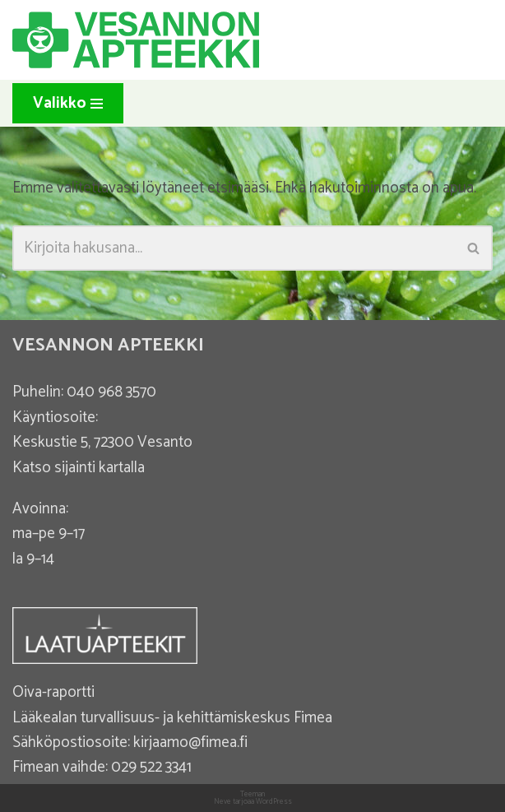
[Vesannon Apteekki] (136, 40)
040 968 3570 (111, 392)
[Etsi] (234, 248)
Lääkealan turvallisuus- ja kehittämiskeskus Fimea (172, 718)
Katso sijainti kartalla (79, 468)
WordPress (274, 802)
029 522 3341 (151, 767)
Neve (222, 802)
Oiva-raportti (53, 692)
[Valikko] (68, 103)
